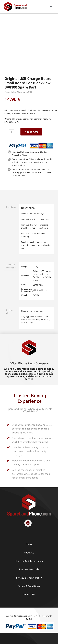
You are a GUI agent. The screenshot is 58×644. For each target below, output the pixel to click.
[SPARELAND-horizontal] (29, 444)
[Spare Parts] (16, 2)
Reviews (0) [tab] (10, 261)
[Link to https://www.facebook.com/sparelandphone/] (28, 472)
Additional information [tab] (11, 215)
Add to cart (31, 81)
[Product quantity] (11, 81)
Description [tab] (11, 156)
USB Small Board (40, 239)
